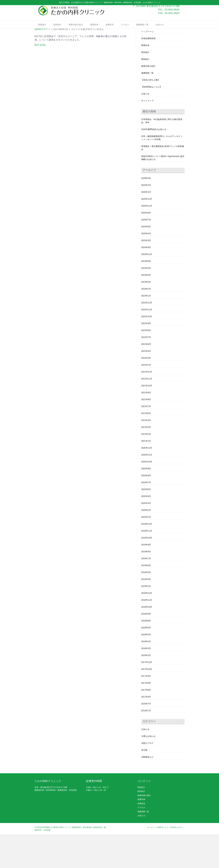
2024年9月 (146, 281)
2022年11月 (147, 343)
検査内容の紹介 (76, 30)
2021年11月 (147, 412)
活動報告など (147, 790)
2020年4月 (146, 530)
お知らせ (160, 30)
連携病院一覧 (142, 30)
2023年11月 (147, 288)
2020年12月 (147, 481)
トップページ (147, 65)
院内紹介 (58, 30)
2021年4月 (146, 454)
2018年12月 (147, 627)
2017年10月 (147, 703)
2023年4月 (146, 309)
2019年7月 (146, 592)
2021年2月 (146, 468)
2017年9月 (146, 710)
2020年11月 (147, 488)
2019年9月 (146, 578)
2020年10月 (147, 495)
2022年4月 (146, 385)
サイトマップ (147, 134)
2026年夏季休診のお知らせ (154, 163)
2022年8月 (146, 364)
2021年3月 (146, 461)
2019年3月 (146, 613)
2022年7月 (146, 371)
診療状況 (110, 30)
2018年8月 (146, 654)
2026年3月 (146, 219)
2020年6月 (146, 523)
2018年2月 (146, 689)
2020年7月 (146, 516)
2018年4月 (146, 675)
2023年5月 (146, 302)
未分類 (144, 784)
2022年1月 (146, 398)
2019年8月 (146, 585)
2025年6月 (146, 260)
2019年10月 (147, 571)
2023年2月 (146, 322)
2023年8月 (146, 295)
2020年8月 (146, 509)
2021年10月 (147, 419)
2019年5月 (146, 606)
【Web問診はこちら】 (152, 120)
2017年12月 (147, 696)
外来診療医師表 (148, 72)
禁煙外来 (94, 30)
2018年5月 (146, 668)
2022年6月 (146, 378)
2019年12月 (147, 557)
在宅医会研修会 (50, 56)
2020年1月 (146, 551)
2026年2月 (146, 226)
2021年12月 (147, 405)
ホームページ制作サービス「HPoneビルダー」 (166, 861)
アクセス (125, 30)
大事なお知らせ (148, 770)
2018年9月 (146, 647)
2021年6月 (146, 447)
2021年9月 (146, 426)
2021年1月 (146, 474)
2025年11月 (147, 239)
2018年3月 (146, 682)
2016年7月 (146, 737)
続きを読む (40, 78)
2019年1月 (146, 620)
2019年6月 (146, 599)
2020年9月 (146, 502)
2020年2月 (146, 544)
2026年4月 (146, 212)
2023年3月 (146, 315)
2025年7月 (146, 253)
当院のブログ (147, 777)
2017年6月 (146, 723)
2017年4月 (146, 730)
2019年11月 (147, 564)
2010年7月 (146, 744)
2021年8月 (146, 433)
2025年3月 (146, 274)
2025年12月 (147, 232)
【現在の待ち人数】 (150, 114)
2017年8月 (146, 716)
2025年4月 (146, 267)
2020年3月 (146, 537)
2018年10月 (147, 640)
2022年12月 (147, 336)
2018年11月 (147, 633)
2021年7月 (146, 440)
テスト (144, 58)
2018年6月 (146, 661)
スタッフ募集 (147, 51)
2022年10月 (147, 350)
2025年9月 (146, 246)
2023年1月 (146, 329)
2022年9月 (146, 357)
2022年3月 (146, 391)
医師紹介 (42, 30)
